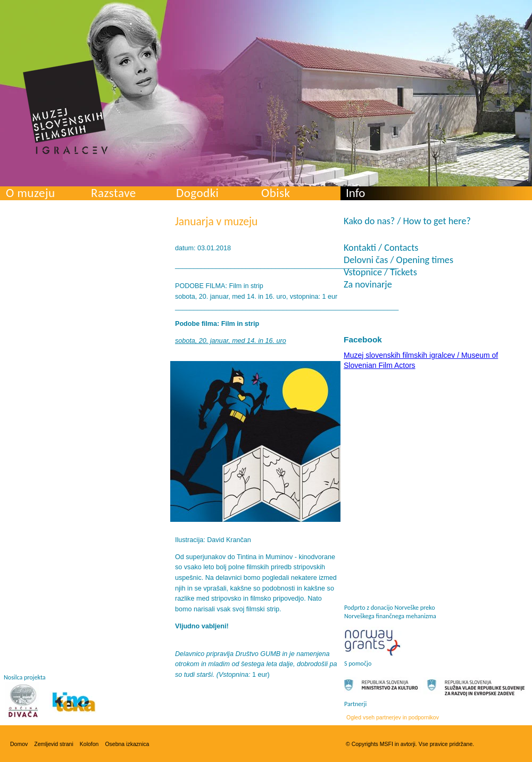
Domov (19, 744)
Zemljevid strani (54, 744)
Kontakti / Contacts (381, 248)
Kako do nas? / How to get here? (407, 221)
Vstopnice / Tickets (380, 272)
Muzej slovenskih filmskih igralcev (65, 107)
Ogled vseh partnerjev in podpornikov (393, 717)
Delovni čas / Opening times (398, 260)
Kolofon (89, 744)
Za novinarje (368, 284)
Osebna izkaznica (127, 744)
